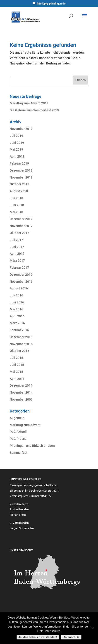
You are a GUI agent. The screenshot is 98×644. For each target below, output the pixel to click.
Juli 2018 (16, 198)
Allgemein (17, 418)
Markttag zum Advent (25, 425)
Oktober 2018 (19, 184)
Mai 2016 (16, 309)
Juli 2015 (16, 358)
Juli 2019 (16, 136)
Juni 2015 (17, 365)
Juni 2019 (17, 143)
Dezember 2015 (21, 337)
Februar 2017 (19, 268)
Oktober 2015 (19, 351)
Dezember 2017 (21, 219)
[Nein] (92, 628)
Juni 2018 (17, 205)
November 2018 (21, 177)
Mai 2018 (16, 212)
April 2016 (17, 316)
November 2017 (21, 226)
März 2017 (17, 261)
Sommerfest (19, 453)
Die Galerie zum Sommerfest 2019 (34, 110)
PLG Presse (18, 439)
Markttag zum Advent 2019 (29, 103)
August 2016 (19, 288)
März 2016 (17, 323)
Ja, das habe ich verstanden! (38, 637)
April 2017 (17, 254)
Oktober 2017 (19, 233)
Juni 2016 (17, 302)
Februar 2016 (19, 330)
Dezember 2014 (21, 385)
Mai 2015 (16, 372)
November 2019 (21, 129)
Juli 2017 (16, 240)
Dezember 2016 (21, 275)
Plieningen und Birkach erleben (32, 446)
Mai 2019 (16, 149)
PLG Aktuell (18, 432)
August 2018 (19, 191)
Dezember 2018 (21, 170)
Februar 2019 (19, 163)
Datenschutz (71, 637)
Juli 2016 (16, 295)
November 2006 (21, 399)
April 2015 (17, 379)
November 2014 (21, 392)
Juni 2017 (17, 247)
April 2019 (17, 156)
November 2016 (21, 282)
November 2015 (21, 344)
